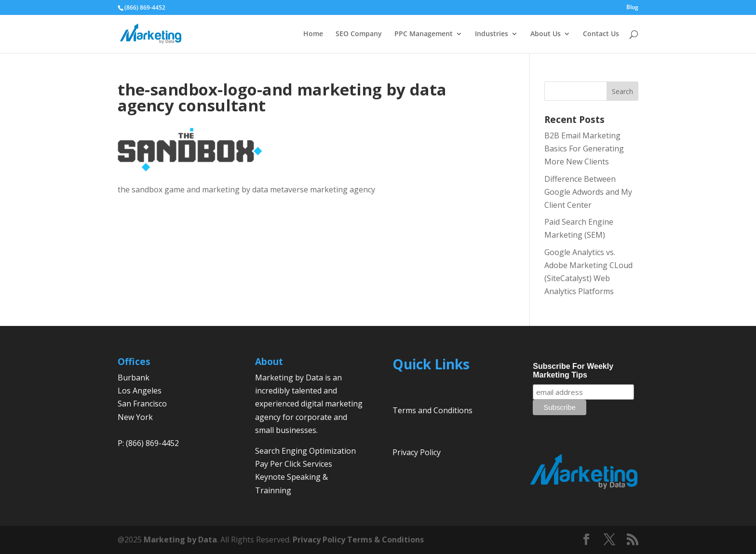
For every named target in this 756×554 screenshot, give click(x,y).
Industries (492, 34)
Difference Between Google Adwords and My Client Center (588, 192)
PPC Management (424, 34)
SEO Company (359, 34)
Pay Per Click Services (294, 464)
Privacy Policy (417, 452)
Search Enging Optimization (305, 451)
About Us (546, 34)
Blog (632, 8)
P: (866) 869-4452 (148, 443)
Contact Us (601, 34)
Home (313, 34)
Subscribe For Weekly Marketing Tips (573, 371)
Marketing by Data (180, 540)
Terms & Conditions (385, 540)
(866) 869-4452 (145, 7)
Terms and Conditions (432, 410)
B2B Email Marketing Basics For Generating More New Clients (584, 149)
